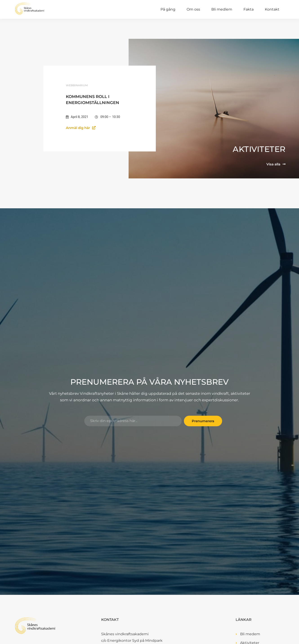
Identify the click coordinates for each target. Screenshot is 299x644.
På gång (168, 9)
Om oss (193, 9)
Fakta (249, 9)
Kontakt (272, 9)
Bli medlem (222, 9)
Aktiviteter (259, 149)
